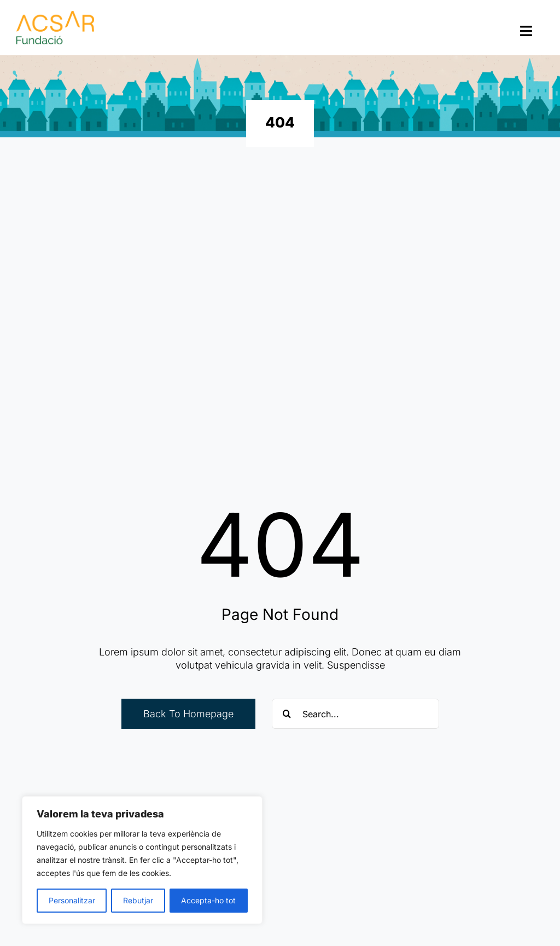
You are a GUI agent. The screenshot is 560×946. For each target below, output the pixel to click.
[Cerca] (287, 714)
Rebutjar (138, 900)
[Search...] (355, 714)
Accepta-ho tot (208, 900)
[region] (142, 860)
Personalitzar (72, 900)
